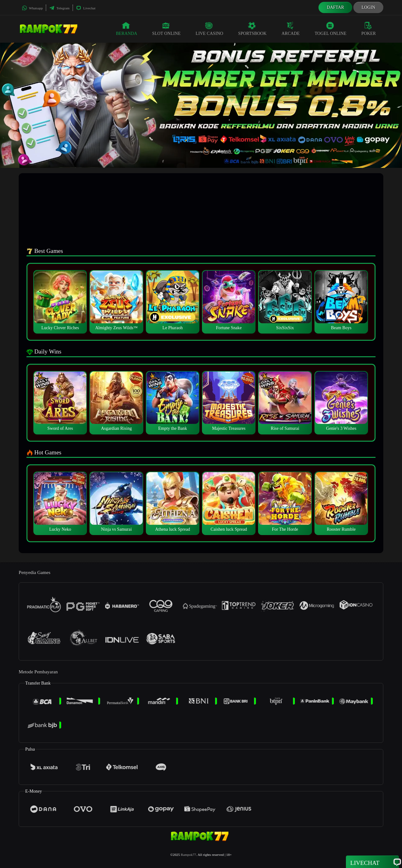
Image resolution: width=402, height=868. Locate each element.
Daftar (335, 7)
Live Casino (210, 29)
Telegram (59, 8)
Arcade (291, 29)
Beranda (127, 29)
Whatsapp (32, 8)
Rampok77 (188, 855)
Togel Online (331, 29)
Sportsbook (252, 29)
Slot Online (166, 29)
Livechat (86, 8)
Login (368, 7)
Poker (369, 29)
